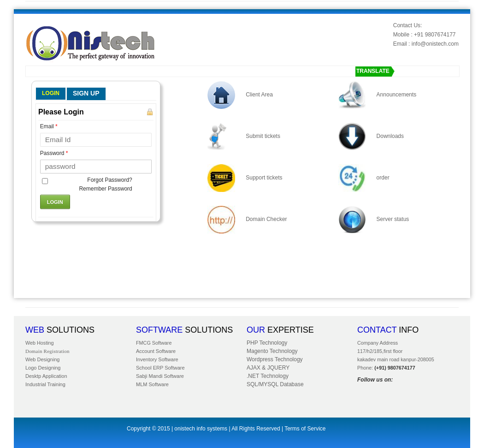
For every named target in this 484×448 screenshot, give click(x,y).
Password (54, 153)
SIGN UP (86, 93)
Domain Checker (266, 219)
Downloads (390, 136)
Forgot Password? (109, 180)
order (383, 178)
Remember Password (105, 189)
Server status (393, 219)
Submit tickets (263, 136)
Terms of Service (305, 429)
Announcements (397, 95)
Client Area (259, 95)
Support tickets (264, 178)
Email (49, 126)
